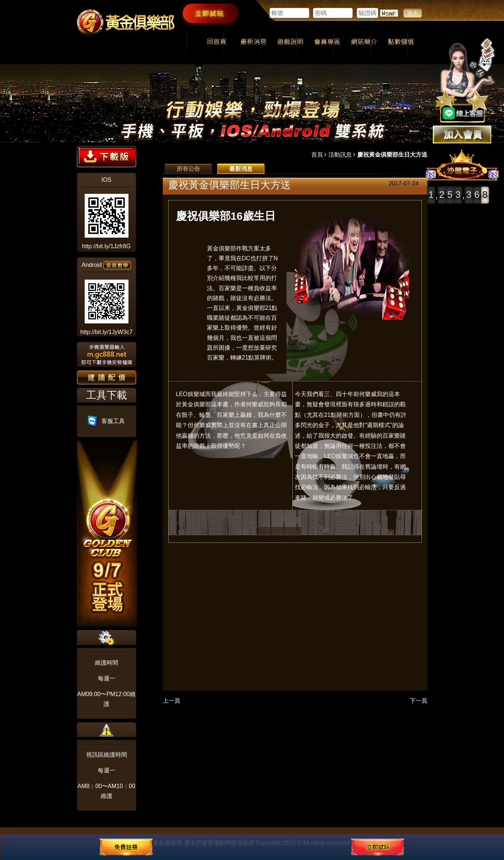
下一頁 (419, 701)
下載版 (107, 157)
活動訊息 (340, 155)
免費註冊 (126, 847)
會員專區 (327, 42)
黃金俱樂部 (222, 248)
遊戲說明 (290, 42)
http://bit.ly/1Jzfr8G (106, 246)
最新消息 (253, 42)
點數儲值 (401, 42)
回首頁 (217, 42)
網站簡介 (364, 42)
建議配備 (107, 377)
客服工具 (106, 421)
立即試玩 (210, 13)
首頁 (317, 155)
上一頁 (172, 701)
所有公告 (188, 169)
